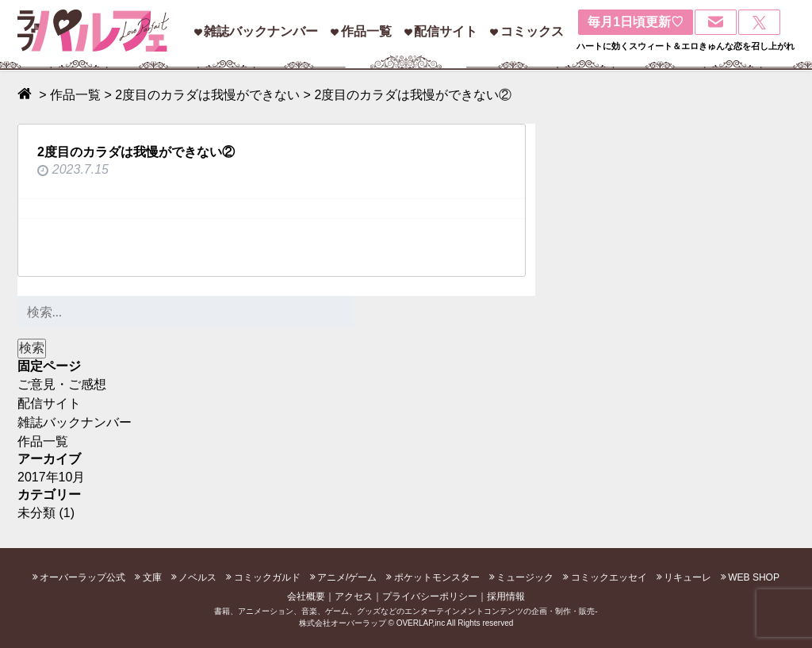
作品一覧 (366, 31)
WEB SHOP (754, 577)
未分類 (36, 513)
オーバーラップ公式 (82, 577)
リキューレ (688, 577)
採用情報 (506, 596)
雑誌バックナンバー (261, 31)
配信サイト (446, 31)
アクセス (354, 596)
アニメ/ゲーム (347, 577)
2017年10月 (51, 477)
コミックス (532, 31)
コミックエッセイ (609, 577)
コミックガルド (267, 577)
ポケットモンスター (437, 577)
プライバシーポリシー (430, 596)
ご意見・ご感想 (62, 384)
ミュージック (525, 577)
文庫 (152, 577)
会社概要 (306, 596)
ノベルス (197, 577)
